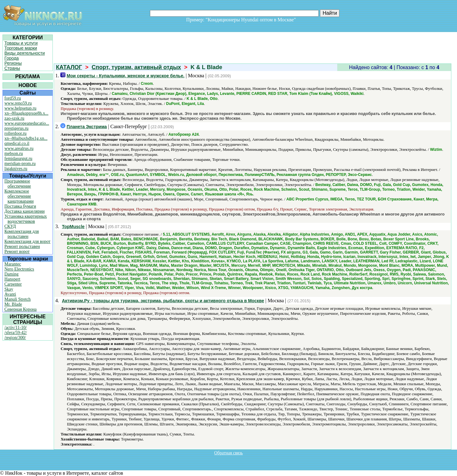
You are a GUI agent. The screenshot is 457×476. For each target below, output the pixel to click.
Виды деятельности (25, 53)
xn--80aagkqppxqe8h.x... (26, 113)
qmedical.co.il (17, 143)
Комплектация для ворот (27, 241)
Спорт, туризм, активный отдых (136, 67)
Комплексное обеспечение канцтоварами (19, 196)
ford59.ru (13, 98)
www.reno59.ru (18, 103)
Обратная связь (229, 453)
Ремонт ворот (17, 252)
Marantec (13, 264)
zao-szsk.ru (14, 118)
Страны (12, 68)
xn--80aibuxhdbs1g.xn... (26, 138)
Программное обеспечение (18, 184)
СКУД (10, 226)
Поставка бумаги (20, 206)
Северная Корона (20, 309)
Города (12, 58)
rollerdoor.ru (15, 133)
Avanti (10, 294)
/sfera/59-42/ (16, 333)
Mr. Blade (13, 304)
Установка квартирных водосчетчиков (26, 219)
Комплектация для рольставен (22, 234)
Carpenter (13, 284)
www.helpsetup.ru (20, 108)
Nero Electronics (19, 269)
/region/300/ (15, 338)
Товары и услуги (21, 43)
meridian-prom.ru (20, 164)
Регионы (13, 63)
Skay (9, 289)
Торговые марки (21, 48)
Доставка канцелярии (25, 211)
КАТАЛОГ (69, 67)
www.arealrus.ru (19, 148)
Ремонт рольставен (22, 246)
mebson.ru (14, 153)
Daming (11, 274)
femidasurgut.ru (18, 159)
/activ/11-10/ (16, 328)
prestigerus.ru (17, 128)
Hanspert (12, 279)
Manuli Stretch (18, 299)
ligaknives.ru (16, 169)
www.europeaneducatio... (27, 123)
